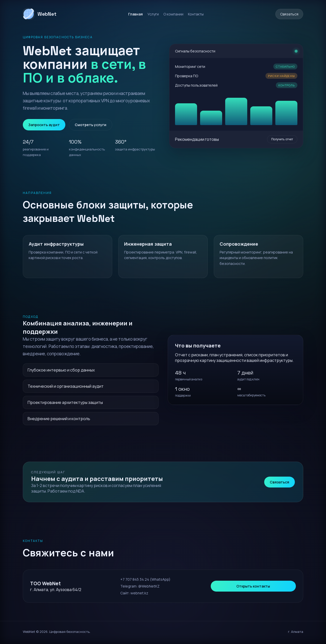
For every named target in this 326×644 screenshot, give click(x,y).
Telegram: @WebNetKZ (140, 586)
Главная (136, 14)
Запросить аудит (44, 125)
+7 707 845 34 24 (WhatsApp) (145, 579)
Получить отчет (282, 139)
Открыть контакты (253, 586)
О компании (173, 14)
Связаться (289, 14)
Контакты (196, 14)
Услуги (153, 14)
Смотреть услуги (91, 125)
